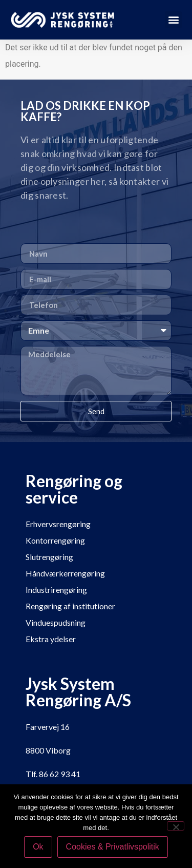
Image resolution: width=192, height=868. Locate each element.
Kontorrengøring (55, 540)
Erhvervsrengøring (58, 524)
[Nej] (176, 826)
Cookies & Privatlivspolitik (113, 847)
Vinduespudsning (56, 622)
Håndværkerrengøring (65, 573)
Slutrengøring (49, 557)
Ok (38, 847)
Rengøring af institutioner (70, 606)
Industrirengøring (56, 590)
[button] (173, 20)
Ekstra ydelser (51, 639)
